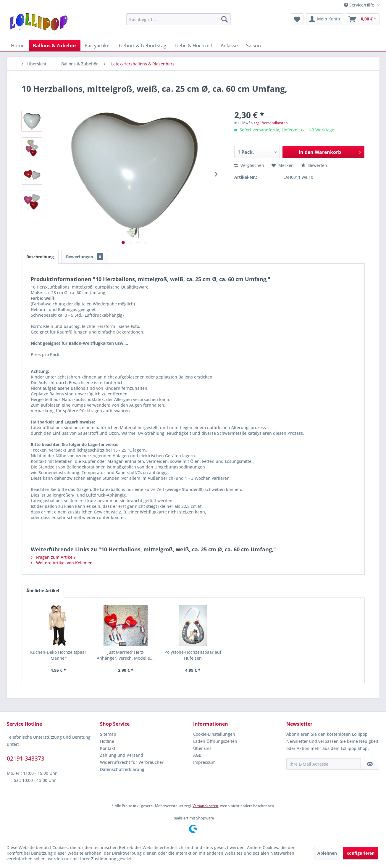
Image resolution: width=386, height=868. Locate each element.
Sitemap (108, 734)
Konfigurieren (360, 853)
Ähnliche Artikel (43, 591)
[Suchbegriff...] (179, 19)
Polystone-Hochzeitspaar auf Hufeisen (193, 655)
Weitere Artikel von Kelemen (62, 563)
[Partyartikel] (98, 46)
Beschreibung (40, 257)
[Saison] (253, 46)
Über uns (202, 748)
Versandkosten (205, 806)
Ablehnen (327, 853)
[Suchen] (225, 19)
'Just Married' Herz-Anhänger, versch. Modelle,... (126, 655)
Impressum (204, 762)
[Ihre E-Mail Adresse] (324, 764)
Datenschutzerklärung (122, 769)
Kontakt (108, 748)
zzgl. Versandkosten (271, 123)
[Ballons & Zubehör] (55, 46)
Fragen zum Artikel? (53, 557)
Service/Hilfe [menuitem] (360, 5)
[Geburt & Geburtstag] (143, 46)
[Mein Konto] (325, 19)
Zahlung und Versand (122, 755)
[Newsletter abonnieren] (370, 764)
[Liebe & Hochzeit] (193, 46)
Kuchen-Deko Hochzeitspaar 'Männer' (58, 655)
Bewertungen (85, 257)
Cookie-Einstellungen (214, 734)
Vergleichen (249, 165)
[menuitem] (179, 19)
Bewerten (314, 165)
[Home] (18, 46)
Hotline (107, 741)
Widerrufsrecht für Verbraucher (132, 762)
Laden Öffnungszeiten (215, 741)
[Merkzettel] (297, 19)
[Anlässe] (229, 46)
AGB (197, 755)
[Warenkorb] (363, 19)
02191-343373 (26, 759)
